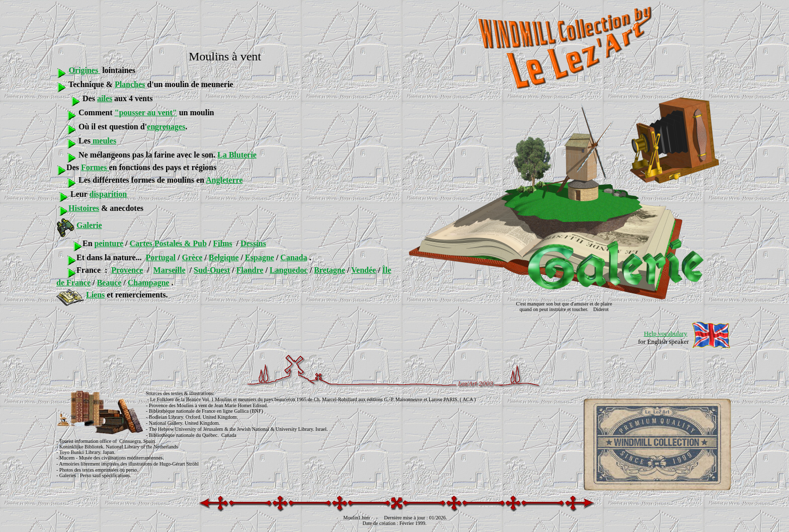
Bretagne (330, 270)
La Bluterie (237, 155)
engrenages (166, 127)
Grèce (192, 257)
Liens (95, 295)
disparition (108, 194)
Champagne (149, 283)
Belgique (224, 257)
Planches (130, 84)
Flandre (250, 270)
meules (103, 141)
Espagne (260, 257)
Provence (127, 270)
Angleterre (224, 180)
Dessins (253, 243)
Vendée (364, 270)
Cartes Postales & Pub (168, 243)
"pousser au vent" (146, 112)
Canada (294, 257)
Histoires (84, 208)
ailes (105, 98)
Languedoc (289, 270)
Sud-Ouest (212, 270)
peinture (109, 243)
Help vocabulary (665, 333)
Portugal (161, 257)
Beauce (109, 283)
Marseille (170, 270)
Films (222, 243)
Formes (95, 167)
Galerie (89, 225)
